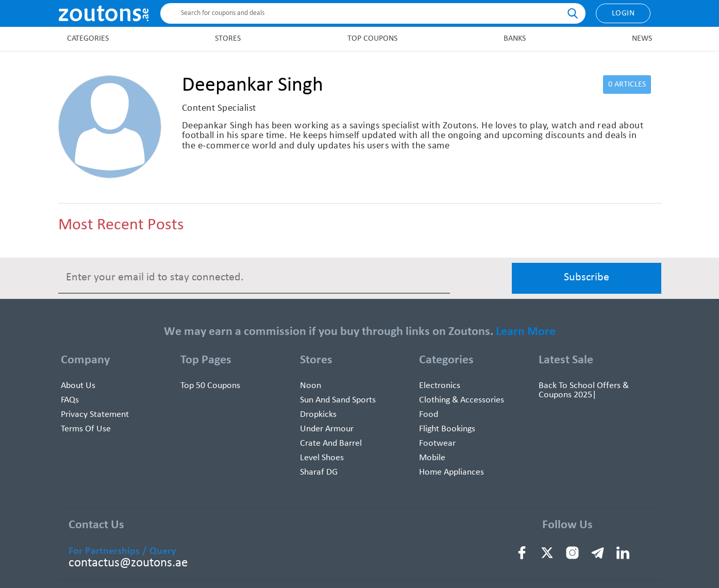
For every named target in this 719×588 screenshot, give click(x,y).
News (642, 39)
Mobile (432, 458)
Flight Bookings (447, 429)
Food (429, 415)
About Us (78, 386)
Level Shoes (322, 458)
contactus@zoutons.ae (128, 563)
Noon (311, 386)
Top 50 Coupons (210, 386)
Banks (515, 39)
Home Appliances (452, 472)
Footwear (437, 443)
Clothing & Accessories (462, 400)
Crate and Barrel (331, 443)
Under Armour (327, 429)
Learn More (526, 332)
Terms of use (86, 429)
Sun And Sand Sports (338, 400)
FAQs (70, 400)
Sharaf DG (319, 472)
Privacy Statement (95, 415)
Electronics (440, 386)
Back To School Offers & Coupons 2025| (584, 390)
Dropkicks (318, 415)
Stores (228, 39)
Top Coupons (372, 39)
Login (623, 13)
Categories (88, 39)
